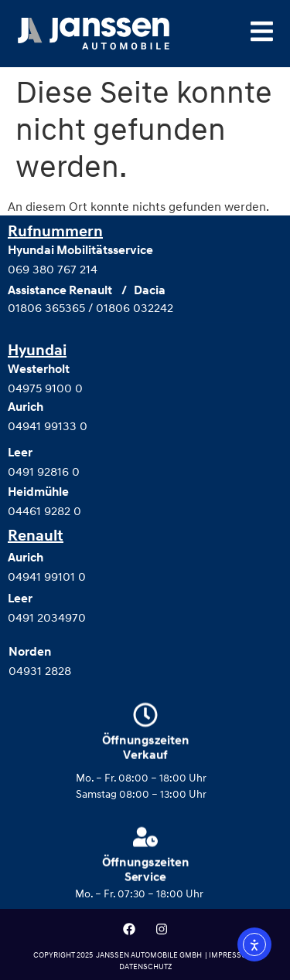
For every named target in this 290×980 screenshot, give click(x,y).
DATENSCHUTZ (145, 966)
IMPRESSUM (232, 955)
